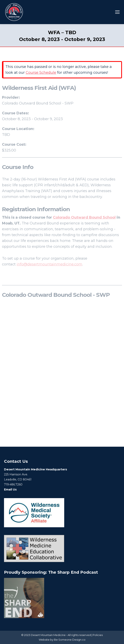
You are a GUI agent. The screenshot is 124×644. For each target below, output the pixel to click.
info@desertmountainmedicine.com (49, 264)
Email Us (10, 489)
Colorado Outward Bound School (84, 217)
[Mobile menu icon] (117, 12)
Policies (98, 635)
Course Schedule (41, 73)
